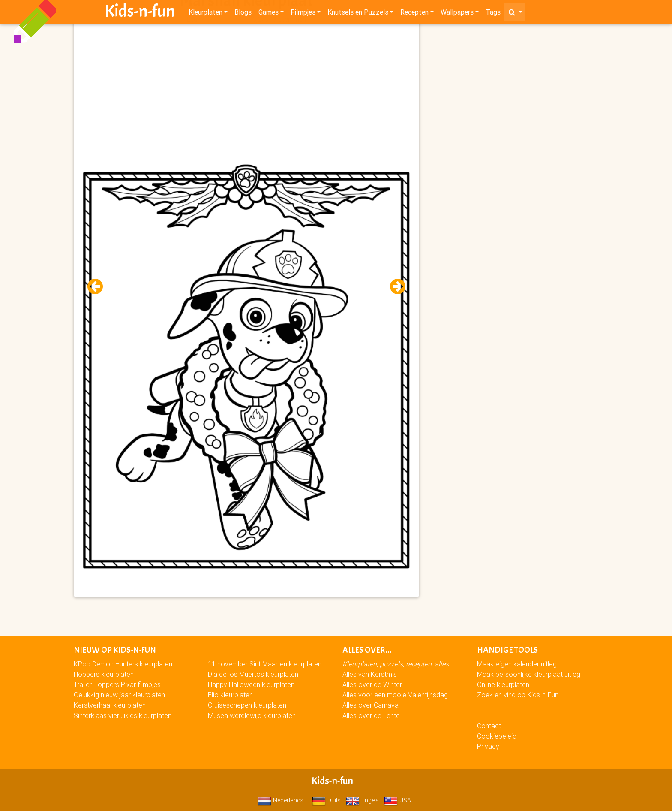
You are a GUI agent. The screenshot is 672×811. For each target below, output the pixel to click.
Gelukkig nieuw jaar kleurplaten (119, 695)
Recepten (414, 14)
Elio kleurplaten (230, 695)
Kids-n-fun (140, 13)
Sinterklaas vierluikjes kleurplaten (123, 715)
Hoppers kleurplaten (104, 674)
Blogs (243, 14)
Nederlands (280, 800)
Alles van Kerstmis (370, 674)
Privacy (488, 746)
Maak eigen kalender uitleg (517, 664)
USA (397, 800)
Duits (326, 800)
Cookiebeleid (497, 736)
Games (268, 14)
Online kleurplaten (503, 684)
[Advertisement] (246, 86)
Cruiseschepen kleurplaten (247, 705)
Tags (493, 14)
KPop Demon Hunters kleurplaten (123, 664)
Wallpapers (457, 14)
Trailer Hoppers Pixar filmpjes (117, 684)
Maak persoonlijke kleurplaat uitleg (529, 674)
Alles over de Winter (372, 684)
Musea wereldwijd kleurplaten (252, 715)
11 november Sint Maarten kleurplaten (265, 664)
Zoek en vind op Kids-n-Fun (518, 695)
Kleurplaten (205, 14)
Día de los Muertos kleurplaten (253, 674)
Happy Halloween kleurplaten (251, 684)
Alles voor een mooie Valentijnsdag (395, 695)
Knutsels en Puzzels (358, 14)
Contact (489, 726)
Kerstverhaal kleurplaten (110, 705)
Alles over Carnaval (371, 705)
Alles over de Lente (371, 715)
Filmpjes (303, 14)
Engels (362, 800)
